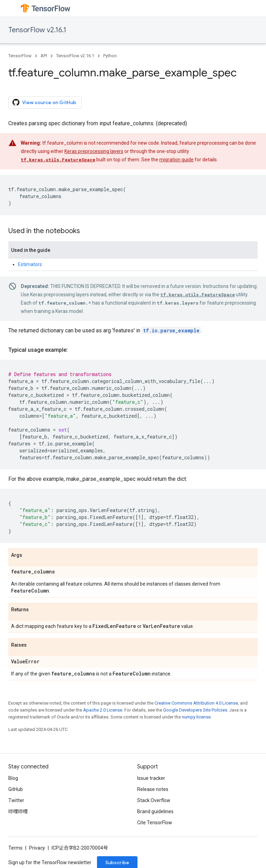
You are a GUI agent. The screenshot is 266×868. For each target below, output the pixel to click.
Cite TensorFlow (155, 823)
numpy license (196, 717)
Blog (13, 778)
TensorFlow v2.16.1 (37, 30)
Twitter (16, 800)
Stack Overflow (154, 800)
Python (110, 56)
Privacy (37, 848)
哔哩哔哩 (18, 811)
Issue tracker (151, 778)
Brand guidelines (155, 811)
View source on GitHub (44, 102)
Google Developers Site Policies (195, 710)
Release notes (153, 789)
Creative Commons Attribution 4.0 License (196, 703)
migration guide (176, 160)
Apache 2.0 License (103, 710)
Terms (15, 848)
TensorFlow (20, 56)
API (44, 56)
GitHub (16, 789)
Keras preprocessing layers (94, 151)
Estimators (30, 264)
